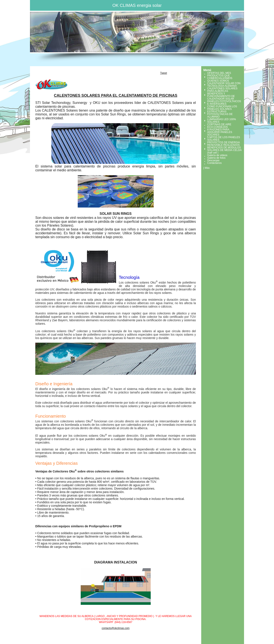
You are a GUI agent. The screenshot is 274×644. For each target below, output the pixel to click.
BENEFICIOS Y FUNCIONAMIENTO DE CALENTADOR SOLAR (221, 96)
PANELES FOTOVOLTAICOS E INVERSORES (224, 103)
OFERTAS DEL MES (219, 73)
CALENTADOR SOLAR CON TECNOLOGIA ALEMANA (224, 85)
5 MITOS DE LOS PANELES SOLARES (224, 139)
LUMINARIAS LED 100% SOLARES (222, 121)
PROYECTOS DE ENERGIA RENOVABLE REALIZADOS (223, 144)
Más (207, 168)
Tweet (164, 73)
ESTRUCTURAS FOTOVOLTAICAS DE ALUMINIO (220, 114)
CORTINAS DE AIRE (219, 124)
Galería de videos (217, 155)
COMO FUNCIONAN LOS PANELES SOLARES (222, 108)
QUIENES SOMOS (218, 81)
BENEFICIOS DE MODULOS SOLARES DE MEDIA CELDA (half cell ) (224, 150)
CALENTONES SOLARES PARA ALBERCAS (222, 90)
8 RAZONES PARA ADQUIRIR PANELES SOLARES (220, 132)
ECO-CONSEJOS (217, 127)
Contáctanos (214, 163)
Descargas (213, 160)
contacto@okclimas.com (116, 628)
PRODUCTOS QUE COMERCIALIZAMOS (220, 77)
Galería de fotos (216, 158)
